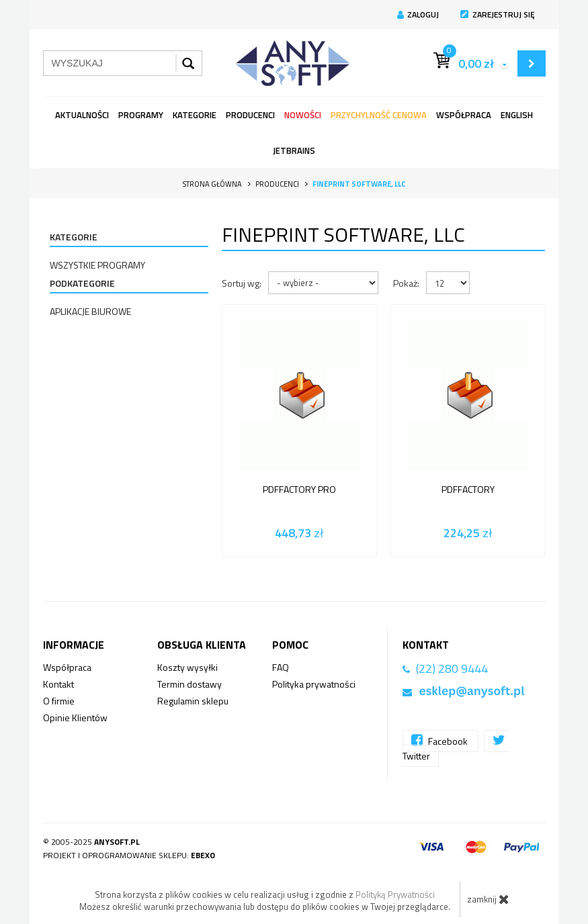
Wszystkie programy (97, 265)
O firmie (59, 701)
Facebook (440, 740)
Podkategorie (82, 283)
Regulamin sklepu (193, 701)
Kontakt (58, 684)
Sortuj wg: (242, 283)
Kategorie (195, 115)
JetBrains (294, 150)
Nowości (303, 115)
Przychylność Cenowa (379, 115)
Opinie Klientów (75, 718)
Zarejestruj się (498, 14)
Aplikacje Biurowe (90, 311)
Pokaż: (406, 283)
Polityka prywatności (314, 684)
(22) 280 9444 (452, 668)
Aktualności (82, 115)
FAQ (281, 667)
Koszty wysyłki (187, 667)
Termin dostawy (190, 684)
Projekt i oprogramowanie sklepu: (129, 855)
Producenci (250, 115)
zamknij (488, 899)
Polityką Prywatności (395, 894)
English (517, 115)
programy (141, 115)
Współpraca (464, 115)
